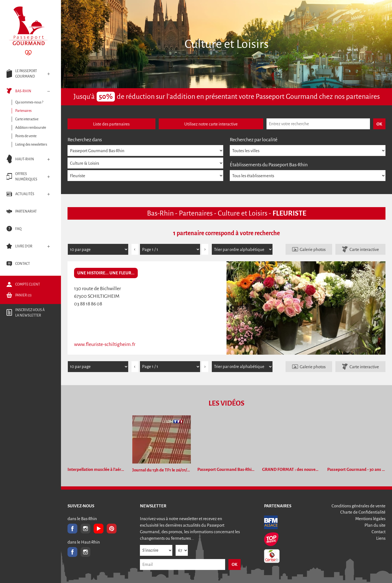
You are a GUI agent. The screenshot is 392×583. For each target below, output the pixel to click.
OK (235, 564)
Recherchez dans (85, 140)
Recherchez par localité (254, 140)
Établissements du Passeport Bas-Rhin (269, 165)
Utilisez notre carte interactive (211, 124)
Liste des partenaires (111, 124)
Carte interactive (364, 249)
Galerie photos (313, 249)
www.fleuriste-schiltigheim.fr (105, 344)
